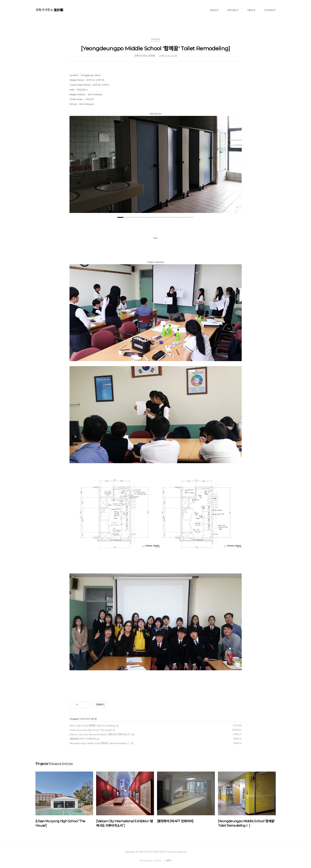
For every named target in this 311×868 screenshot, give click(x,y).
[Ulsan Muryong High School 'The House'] (91, 730)
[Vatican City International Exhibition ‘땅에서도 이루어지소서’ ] (100, 734)
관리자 (169, 860)
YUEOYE (157, 860)
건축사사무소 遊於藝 (49, 10)
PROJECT (233, 10)
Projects (74, 719)
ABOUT (214, 10)
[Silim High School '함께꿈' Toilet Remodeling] (92, 726)
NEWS (251, 10)
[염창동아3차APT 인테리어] (83, 739)
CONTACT (270, 10)
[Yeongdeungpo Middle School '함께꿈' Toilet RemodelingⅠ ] (100, 743)
